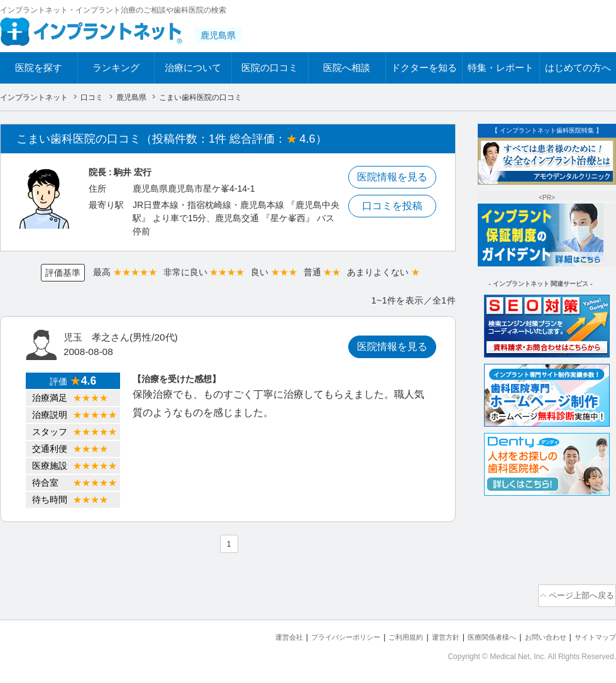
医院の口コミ (270, 68)
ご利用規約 (374, 633)
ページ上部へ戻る (580, 594)
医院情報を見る (392, 177)
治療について (193, 68)
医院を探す (39, 68)
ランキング (116, 68)
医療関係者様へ (472, 633)
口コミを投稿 (392, 206)
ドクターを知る (424, 68)
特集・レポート (501, 68)
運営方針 (419, 633)
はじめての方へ (578, 68)
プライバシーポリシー (304, 633)
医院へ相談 (347, 68)
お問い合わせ (534, 633)
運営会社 (239, 633)
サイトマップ (591, 633)
